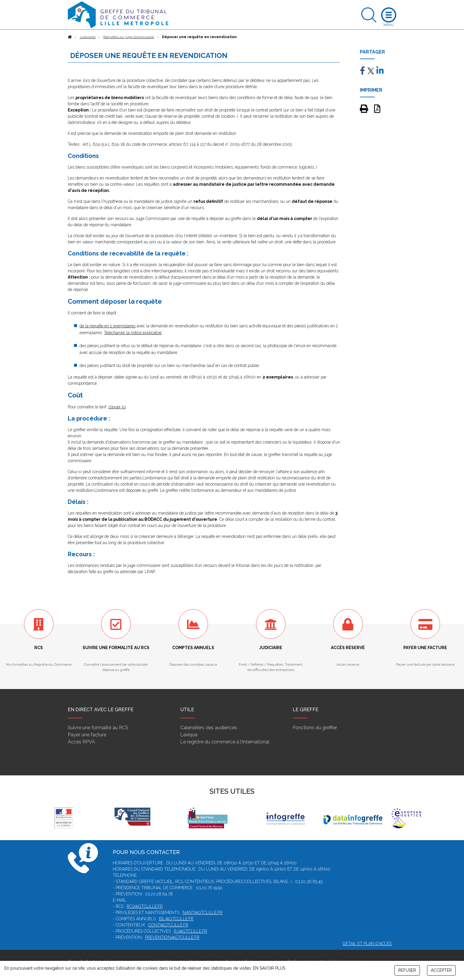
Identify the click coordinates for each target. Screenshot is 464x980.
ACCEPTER (441, 970)
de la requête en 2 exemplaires (108, 326)
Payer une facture (87, 735)
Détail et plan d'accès (367, 944)
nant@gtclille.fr (203, 913)
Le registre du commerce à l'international (225, 742)
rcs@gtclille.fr (145, 906)
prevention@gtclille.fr (172, 937)
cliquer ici (117, 407)
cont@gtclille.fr (168, 925)
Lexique (189, 735)
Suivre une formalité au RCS (98, 728)
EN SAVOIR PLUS (269, 968)
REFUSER (407, 970)
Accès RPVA (81, 742)
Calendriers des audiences (209, 728)
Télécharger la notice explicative (133, 333)
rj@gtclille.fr (191, 931)
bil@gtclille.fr (176, 919)
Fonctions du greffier (315, 728)
